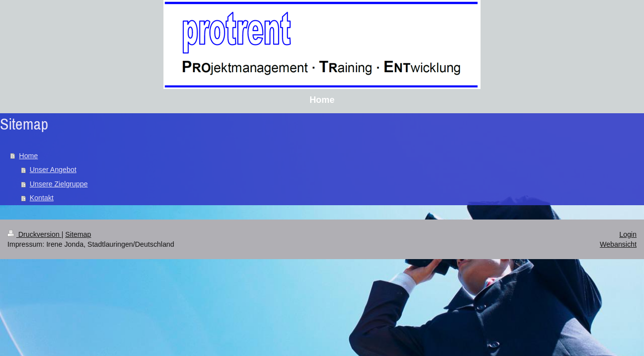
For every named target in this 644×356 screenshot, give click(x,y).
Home (29, 156)
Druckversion (34, 234)
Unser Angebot (53, 170)
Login (628, 234)
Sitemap (78, 234)
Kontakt (41, 198)
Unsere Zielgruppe (59, 184)
